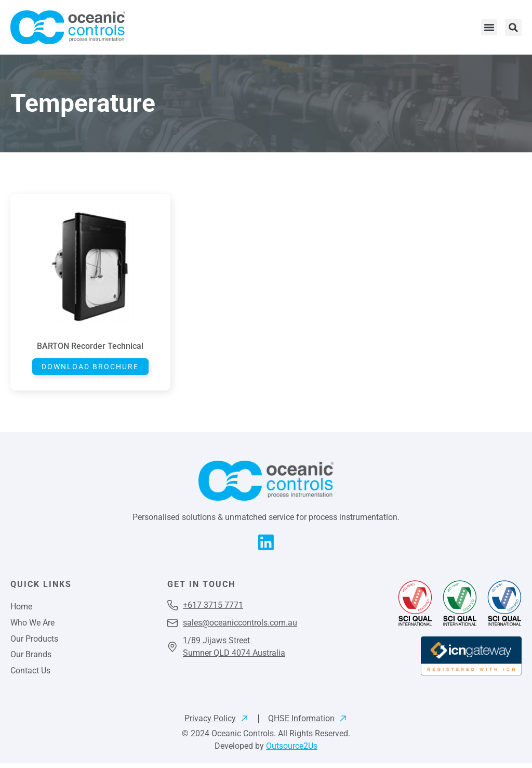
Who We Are (32, 625)
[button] (489, 28)
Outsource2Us (292, 751)
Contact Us (30, 675)
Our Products (34, 642)
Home (21, 609)
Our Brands (31, 659)
